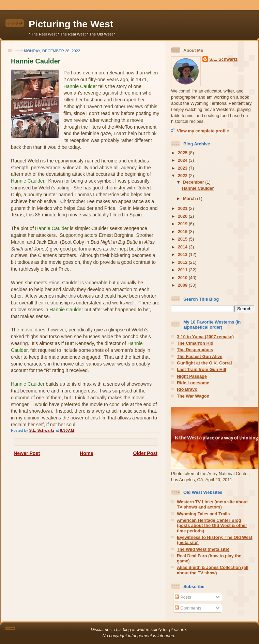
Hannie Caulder (198, 188)
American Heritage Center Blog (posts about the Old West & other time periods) (212, 526)
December (194, 182)
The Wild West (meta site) (203, 549)
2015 (183, 239)
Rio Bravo (187, 389)
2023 (183, 168)
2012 (183, 262)
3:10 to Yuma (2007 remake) (205, 337)
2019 (183, 224)
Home (86, 453)
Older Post (145, 453)
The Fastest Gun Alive (200, 356)
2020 (183, 216)
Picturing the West (71, 24)
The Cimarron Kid (195, 343)
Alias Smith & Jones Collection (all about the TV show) (213, 570)
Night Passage (192, 376)
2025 (183, 153)
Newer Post (27, 453)
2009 (183, 285)
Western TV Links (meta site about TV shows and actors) (212, 504)
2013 (183, 254)
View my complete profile (203, 131)
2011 (183, 270)
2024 (183, 160)
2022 (183, 176)
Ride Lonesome (193, 383)
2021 (183, 208)
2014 (183, 247)
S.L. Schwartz (223, 59)
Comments (188, 608)
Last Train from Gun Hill (202, 369)
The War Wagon (193, 396)
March (190, 198)
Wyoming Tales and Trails (203, 514)
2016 (183, 232)
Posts (183, 597)
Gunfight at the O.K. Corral (204, 363)
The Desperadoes (195, 350)
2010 (183, 278)
